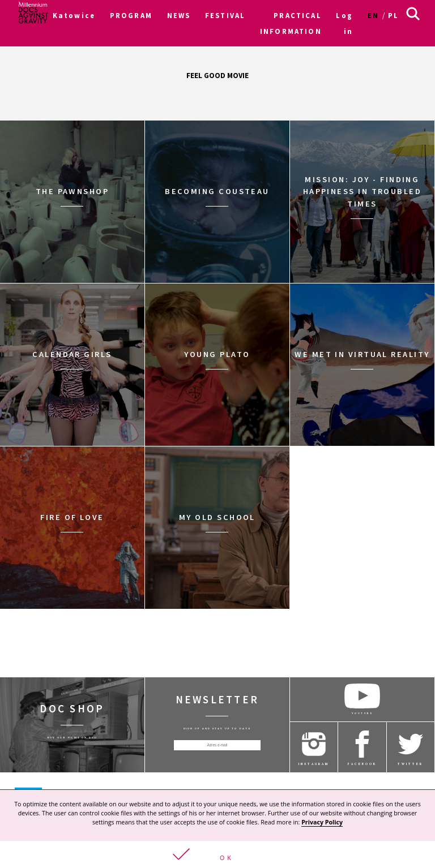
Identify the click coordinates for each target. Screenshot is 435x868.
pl (393, 15)
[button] (217, 854)
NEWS (179, 15)
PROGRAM (131, 15)
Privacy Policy (322, 822)
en (373, 15)
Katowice (74, 15)
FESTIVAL (225, 15)
